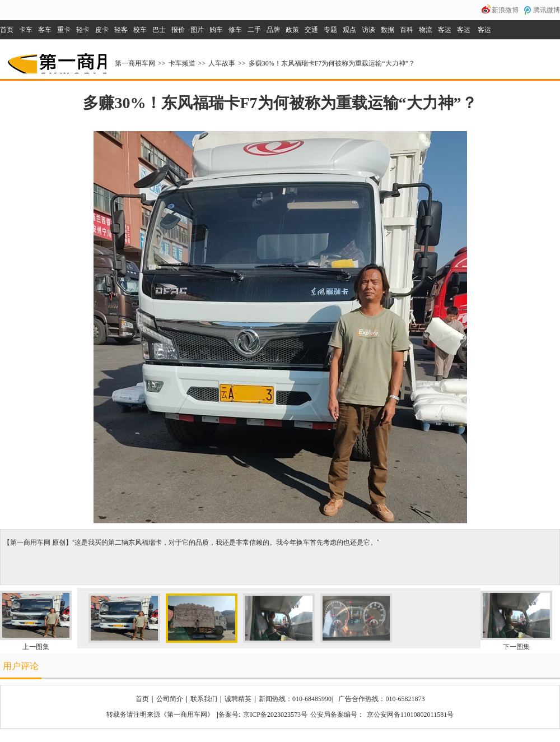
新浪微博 (505, 10)
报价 (178, 30)
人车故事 (222, 63)
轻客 (121, 30)
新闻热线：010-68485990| (296, 699)
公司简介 (170, 699)
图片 (197, 30)
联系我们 (204, 699)
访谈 (368, 30)
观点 (349, 30)
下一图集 (516, 647)
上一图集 (36, 647)
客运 (445, 30)
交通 (311, 30)
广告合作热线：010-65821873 (381, 699)
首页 (7, 30)
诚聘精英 (238, 699)
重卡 (64, 30)
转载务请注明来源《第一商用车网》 (160, 715)
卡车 (26, 30)
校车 (140, 30)
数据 (388, 30)
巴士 (159, 30)
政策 (292, 30)
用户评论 (21, 666)
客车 (45, 30)
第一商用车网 (56, 59)
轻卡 (83, 30)
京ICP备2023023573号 (275, 715)
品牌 (273, 30)
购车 (216, 30)
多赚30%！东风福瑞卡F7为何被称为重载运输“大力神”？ (332, 63)
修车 (235, 30)
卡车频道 (182, 63)
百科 (407, 30)
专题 (330, 30)
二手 (254, 30)
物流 (426, 30)
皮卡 (102, 30)
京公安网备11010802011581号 (410, 715)
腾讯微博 (547, 10)
